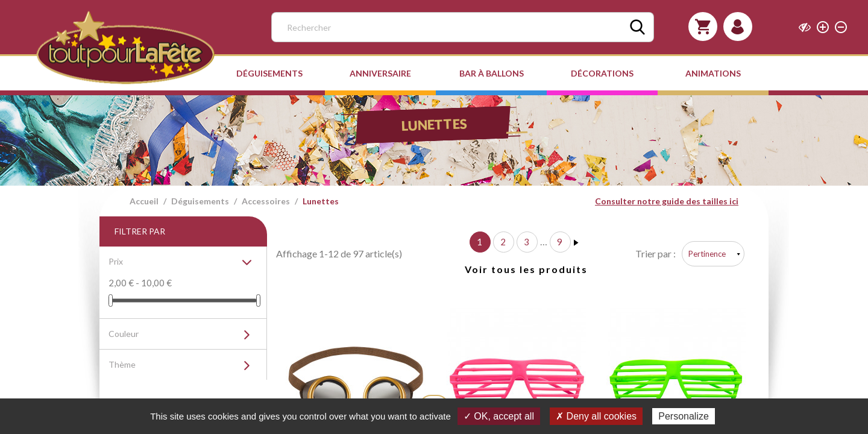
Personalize (684, 416)
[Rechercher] (463, 27)
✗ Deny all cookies (596, 416)
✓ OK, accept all (499, 416)
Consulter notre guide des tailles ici (667, 201)
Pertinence (707, 254)
